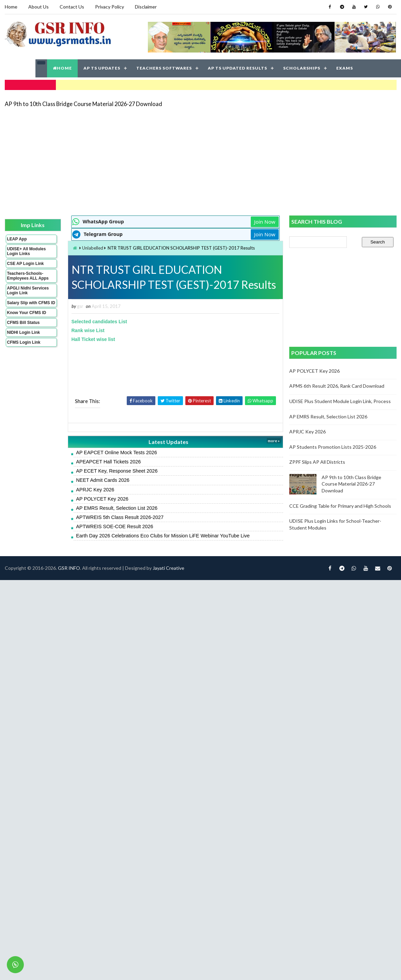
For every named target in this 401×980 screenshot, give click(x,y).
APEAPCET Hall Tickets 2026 (108, 462)
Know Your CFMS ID (27, 313)
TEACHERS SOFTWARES (164, 68)
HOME (62, 68)
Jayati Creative (168, 568)
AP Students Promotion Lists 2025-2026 (333, 447)
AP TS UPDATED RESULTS (237, 68)
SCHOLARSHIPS (302, 68)
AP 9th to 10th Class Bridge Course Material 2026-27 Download (83, 104)
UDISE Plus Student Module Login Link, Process (340, 401)
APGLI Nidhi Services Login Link (28, 291)
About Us (38, 7)
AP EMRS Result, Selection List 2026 (117, 508)
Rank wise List (88, 330)
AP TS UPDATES (102, 68)
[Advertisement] (172, 161)
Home (11, 7)
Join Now (265, 222)
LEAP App (17, 239)
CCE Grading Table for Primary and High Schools (340, 506)
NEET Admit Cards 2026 (103, 480)
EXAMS (345, 68)
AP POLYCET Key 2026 (102, 499)
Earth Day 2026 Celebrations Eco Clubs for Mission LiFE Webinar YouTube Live (163, 536)
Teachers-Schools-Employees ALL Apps (28, 276)
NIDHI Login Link (24, 332)
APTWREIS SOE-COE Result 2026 (114, 526)
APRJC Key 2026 (95, 490)
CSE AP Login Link (26, 264)
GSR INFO (69, 568)
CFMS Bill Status (24, 323)
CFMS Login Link (24, 342)
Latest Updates (168, 442)
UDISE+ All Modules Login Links (27, 251)
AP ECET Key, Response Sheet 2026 (117, 471)
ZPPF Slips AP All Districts (317, 462)
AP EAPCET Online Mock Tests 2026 (117, 452)
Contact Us (72, 7)
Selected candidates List (99, 322)
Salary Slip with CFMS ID (31, 303)
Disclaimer (146, 7)
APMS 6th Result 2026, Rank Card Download (337, 386)
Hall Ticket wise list (93, 339)
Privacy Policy (110, 7)
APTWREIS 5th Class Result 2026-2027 (120, 517)
